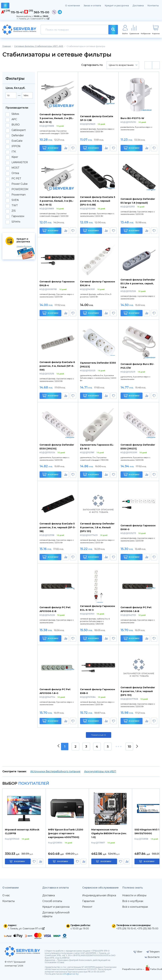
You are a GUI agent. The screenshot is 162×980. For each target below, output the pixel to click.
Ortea (15, 173)
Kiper (15, 157)
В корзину (51, 148)
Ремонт (87, 907)
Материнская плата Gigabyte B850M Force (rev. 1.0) (109, 833)
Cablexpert (19, 130)
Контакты (153, 6)
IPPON (16, 146)
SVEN (15, 200)
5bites (15, 114)
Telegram (153, 952)
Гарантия (88, 901)
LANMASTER (20, 162)
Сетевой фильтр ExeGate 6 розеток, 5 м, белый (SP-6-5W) (57, 366)
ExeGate (17, 141)
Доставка (138, 6)
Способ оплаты (52, 901)
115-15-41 (17, 12)
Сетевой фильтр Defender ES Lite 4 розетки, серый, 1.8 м (138, 283)
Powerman (19, 195)
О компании (73, 6)
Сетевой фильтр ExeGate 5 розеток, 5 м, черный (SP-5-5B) (58, 527)
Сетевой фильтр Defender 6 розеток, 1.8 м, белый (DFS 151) (97, 527)
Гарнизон (18, 216)
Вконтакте (152, 957)
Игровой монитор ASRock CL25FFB (22, 831)
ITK (14, 152)
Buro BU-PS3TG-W (132, 118)
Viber (138, 952)
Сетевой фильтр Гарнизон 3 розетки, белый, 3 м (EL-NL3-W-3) (57, 201)
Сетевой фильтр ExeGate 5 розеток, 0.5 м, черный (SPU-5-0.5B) (98, 201)
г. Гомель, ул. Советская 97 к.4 (33, 19)
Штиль (16, 222)
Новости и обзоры (134, 895)
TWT (15, 205)
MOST (16, 168)
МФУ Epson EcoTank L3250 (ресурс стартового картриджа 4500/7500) (66, 833)
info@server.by (71, 974)
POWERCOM (20, 189)
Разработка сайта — (134, 969)
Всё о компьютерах (135, 907)
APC (14, 119)
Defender (18, 135)
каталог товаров (5, 6)
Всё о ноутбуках (133, 901)
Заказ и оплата (92, 6)
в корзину (20, 861)
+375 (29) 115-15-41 (126, 929)
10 (129, 747)
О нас (6, 895)
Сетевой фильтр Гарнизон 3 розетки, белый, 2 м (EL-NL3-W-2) (57, 118)
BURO (16, 125)
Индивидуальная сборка (99, 895)
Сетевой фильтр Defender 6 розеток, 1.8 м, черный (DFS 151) (138, 691)
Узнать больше (24, 246)
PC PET (16, 179)
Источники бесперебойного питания (55, 771)
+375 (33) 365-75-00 (148, 929)
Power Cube (20, 184)
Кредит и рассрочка (117, 6)
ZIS (14, 211)
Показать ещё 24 (99, 735)
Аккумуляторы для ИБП (100, 771)
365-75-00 (41, 12)
